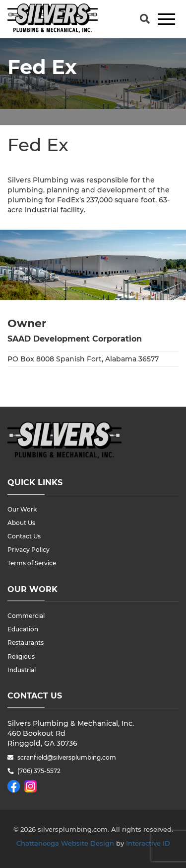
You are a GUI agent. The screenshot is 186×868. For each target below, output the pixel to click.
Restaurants (26, 643)
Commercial (26, 616)
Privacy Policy (29, 550)
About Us (21, 523)
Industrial (22, 670)
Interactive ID (148, 843)
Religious (21, 656)
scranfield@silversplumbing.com (67, 757)
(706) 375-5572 (39, 771)
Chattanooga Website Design (65, 843)
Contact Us (24, 536)
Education (23, 629)
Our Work (22, 509)
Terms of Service (32, 563)
